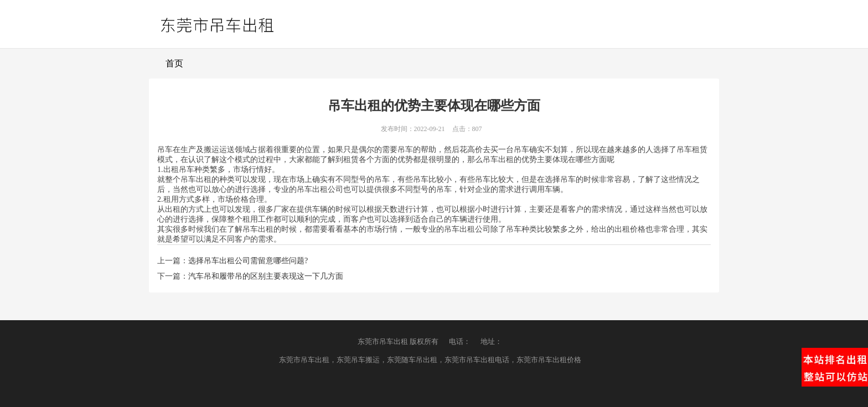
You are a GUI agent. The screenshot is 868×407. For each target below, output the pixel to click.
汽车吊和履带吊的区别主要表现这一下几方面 (266, 276)
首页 (174, 63)
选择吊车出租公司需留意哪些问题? (248, 261)
